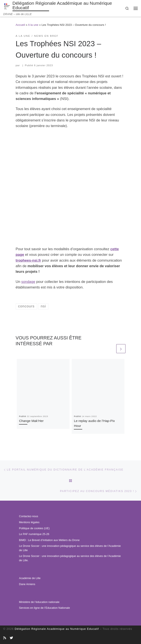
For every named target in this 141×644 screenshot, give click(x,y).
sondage (28, 282)
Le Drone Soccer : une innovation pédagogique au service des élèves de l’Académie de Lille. (70, 558)
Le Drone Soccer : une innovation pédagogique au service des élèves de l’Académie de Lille (70, 548)
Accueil (20, 25)
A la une (33, 25)
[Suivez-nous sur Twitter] (11, 638)
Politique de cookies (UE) (34, 528)
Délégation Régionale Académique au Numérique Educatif (57, 629)
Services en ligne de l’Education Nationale (44, 608)
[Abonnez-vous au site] (5, 638)
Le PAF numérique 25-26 (34, 534)
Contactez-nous (29, 516)
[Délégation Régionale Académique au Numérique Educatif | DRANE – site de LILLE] (7, 6)
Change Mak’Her (31, 421)
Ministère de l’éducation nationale (39, 602)
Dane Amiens (27, 584)
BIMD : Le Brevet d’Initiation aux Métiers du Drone (49, 540)
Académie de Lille (30, 578)
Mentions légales (29, 522)
